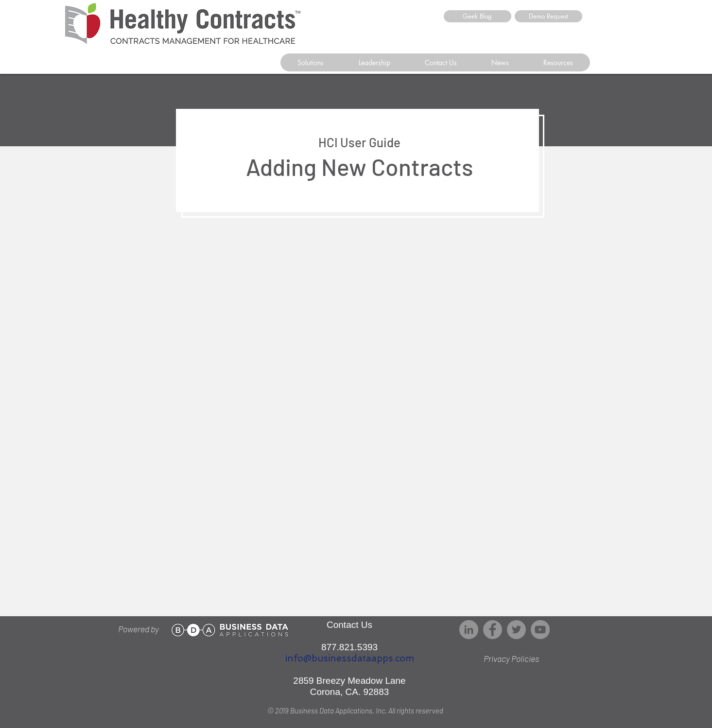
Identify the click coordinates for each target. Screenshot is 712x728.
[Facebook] (493, 630)
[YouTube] (540, 630)
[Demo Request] (548, 16)
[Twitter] (516, 630)
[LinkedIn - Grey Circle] (469, 630)
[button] (441, 62)
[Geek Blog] (478, 16)
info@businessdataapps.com (350, 658)
